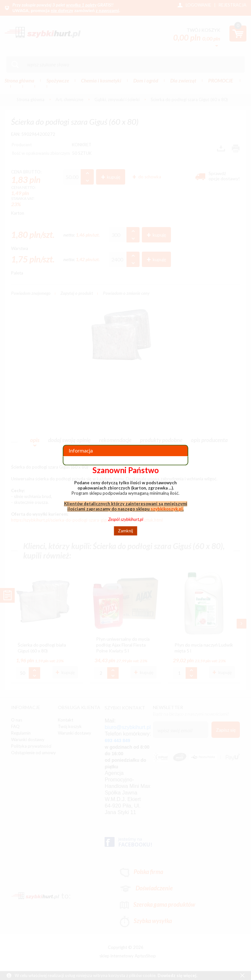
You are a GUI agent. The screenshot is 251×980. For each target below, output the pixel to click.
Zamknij (125, 531)
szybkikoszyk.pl (167, 509)
